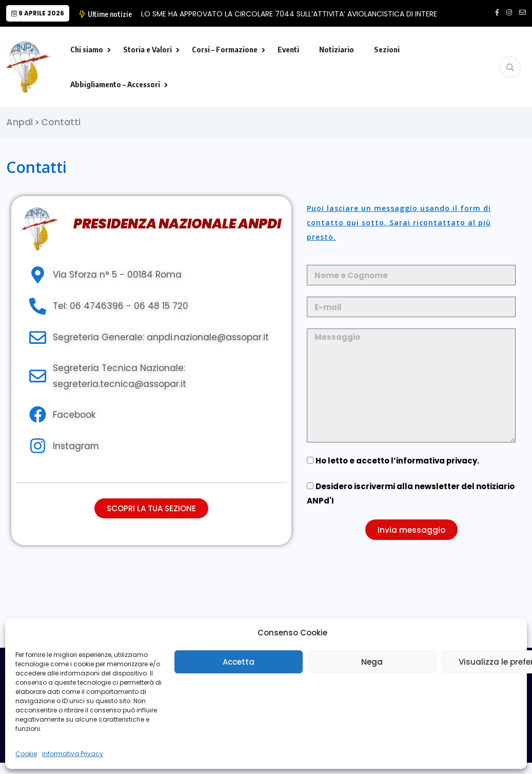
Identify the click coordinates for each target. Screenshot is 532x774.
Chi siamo (87, 49)
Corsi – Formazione (225, 49)
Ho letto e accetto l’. (398, 461)
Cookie (26, 754)
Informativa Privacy (73, 754)
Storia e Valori (147, 49)
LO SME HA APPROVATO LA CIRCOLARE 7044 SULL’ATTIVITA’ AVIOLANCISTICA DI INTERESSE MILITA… (309, 14)
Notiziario (337, 49)
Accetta (239, 662)
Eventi (288, 49)
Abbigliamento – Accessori (115, 84)
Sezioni (387, 49)
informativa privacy (437, 461)
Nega (372, 662)
